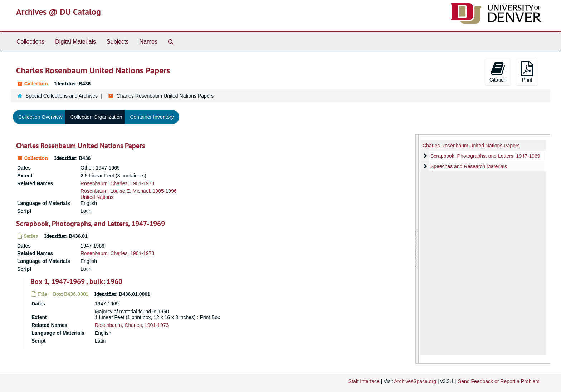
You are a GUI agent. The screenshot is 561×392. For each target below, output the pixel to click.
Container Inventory (152, 117)
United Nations (97, 197)
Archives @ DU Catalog (58, 12)
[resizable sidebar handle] (417, 249)
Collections (30, 42)
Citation (498, 72)
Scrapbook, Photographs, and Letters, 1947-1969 (91, 224)
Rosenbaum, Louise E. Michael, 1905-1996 (129, 191)
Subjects (118, 42)
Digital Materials (75, 42)
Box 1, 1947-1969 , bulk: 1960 (76, 281)
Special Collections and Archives (62, 96)
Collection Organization (96, 117)
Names (148, 42)
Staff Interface (364, 381)
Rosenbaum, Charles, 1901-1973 (117, 183)
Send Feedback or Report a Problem (499, 381)
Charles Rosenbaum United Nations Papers (81, 146)
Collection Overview (40, 117)
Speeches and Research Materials (469, 166)
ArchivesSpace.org (415, 381)
